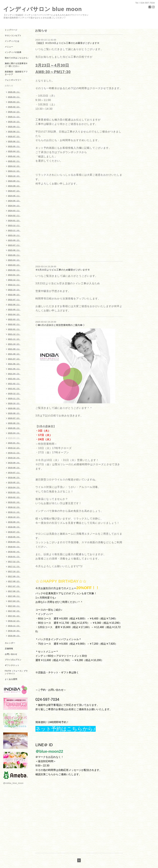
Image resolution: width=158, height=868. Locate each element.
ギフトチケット (12, 665)
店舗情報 (9, 649)
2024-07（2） (14, 191)
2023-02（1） (14, 270)
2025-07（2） (14, 136)
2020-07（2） (14, 418)
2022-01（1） (14, 329)
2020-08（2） (14, 413)
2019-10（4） (14, 458)
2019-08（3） (14, 468)
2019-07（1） (14, 473)
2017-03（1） (14, 606)
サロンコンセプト (13, 36)
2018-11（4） (14, 512)
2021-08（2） (14, 354)
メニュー (9, 47)
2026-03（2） (14, 102)
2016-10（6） (14, 631)
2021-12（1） (14, 334)
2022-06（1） (14, 305)
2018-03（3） (14, 547)
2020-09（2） (14, 408)
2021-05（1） (14, 369)
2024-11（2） (14, 171)
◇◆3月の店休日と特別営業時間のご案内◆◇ (60, 325)
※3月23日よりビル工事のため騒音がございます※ (63, 270)
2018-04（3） (14, 542)
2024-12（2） (14, 166)
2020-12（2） (14, 394)
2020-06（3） (14, 423)
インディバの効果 (13, 52)
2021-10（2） (14, 344)
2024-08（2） (14, 186)
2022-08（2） (14, 295)
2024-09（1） (14, 181)
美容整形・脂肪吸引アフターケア (16, 73)
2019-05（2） (14, 482)
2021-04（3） (14, 374)
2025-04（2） (14, 151)
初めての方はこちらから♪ (17, 58)
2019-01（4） (14, 502)
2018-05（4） (14, 537)
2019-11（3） (14, 453)
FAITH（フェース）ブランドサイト (16, 672)
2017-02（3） (14, 611)
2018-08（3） (14, 527)
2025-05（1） (14, 146)
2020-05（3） (14, 428)
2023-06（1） (14, 250)
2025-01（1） (14, 161)
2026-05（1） (14, 92)
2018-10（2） (14, 517)
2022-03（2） (14, 319)
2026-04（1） (14, 97)
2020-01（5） (14, 443)
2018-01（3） (14, 557)
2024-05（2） (14, 201)
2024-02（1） (14, 216)
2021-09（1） (14, 349)
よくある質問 (11, 679)
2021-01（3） (14, 389)
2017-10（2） (14, 571)
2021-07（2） (14, 359)
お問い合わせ (11, 654)
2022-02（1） (14, 324)
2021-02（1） (14, 384)
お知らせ (9, 86)
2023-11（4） (14, 230)
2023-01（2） (14, 275)
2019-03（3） (14, 492)
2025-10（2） (14, 122)
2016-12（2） (14, 621)
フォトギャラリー (13, 80)
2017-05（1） (14, 596)
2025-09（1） (14, 127)
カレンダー (10, 643)
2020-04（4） (14, 433)
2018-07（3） (14, 532)
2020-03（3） (14, 438)
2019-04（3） (14, 487)
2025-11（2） (14, 117)
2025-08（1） (14, 132)
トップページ (11, 30)
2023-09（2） (14, 240)
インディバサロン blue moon (43, 9)
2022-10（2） (14, 290)
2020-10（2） (14, 403)
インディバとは (12, 41)
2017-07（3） (14, 586)
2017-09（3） (14, 576)
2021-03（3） (14, 379)
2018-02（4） (14, 552)
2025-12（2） (14, 112)
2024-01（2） (14, 221)
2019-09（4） (14, 463)
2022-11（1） (14, 285)
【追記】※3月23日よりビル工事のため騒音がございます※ (67, 43)
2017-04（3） (14, 601)
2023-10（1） (14, 235)
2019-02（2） (14, 497)
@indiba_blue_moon (13, 783)
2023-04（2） (14, 260)
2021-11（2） (14, 339)
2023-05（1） (14, 255)
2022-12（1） (14, 280)
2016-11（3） (14, 626)
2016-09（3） (14, 636)
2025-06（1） (14, 141)
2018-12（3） (14, 507)
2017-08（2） (14, 581)
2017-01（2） (14, 616)
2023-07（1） (14, 245)
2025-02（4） (14, 156)
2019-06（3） (14, 478)
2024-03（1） (14, 211)
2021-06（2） (14, 364)
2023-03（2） (14, 265)
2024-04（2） (14, 206)
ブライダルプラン (13, 660)
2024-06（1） (14, 196)
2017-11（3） (14, 566)
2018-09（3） (14, 522)
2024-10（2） (14, 176)
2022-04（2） (14, 314)
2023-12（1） (14, 225)
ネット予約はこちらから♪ (66, 729)
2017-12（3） (14, 562)
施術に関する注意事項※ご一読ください (16, 65)
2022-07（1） (14, 300)
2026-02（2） (14, 107)
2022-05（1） (14, 309)
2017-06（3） (14, 591)
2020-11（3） (14, 398)
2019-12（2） (14, 448)
